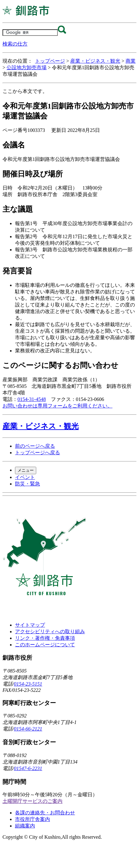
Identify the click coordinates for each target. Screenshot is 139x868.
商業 (131, 61)
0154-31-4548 (32, 399)
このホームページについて (45, 645)
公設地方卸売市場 (27, 68)
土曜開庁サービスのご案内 (32, 801)
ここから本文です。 (25, 91)
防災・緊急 (27, 484)
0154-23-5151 (28, 684)
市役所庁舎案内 (32, 819)
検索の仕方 (15, 44)
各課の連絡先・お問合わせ (45, 813)
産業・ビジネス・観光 (95, 61)
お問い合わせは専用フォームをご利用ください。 (57, 406)
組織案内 (25, 826)
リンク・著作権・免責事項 (45, 638)
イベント (25, 477)
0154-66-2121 (28, 729)
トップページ (50, 61)
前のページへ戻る (35, 446)
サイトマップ (30, 625)
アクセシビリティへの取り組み (50, 632)
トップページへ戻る (37, 453)
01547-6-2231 (28, 768)
